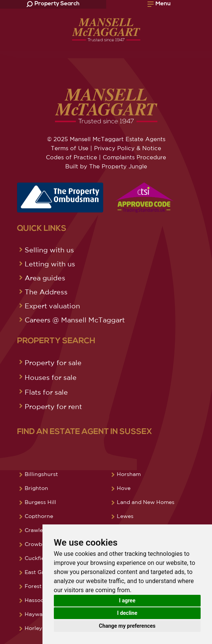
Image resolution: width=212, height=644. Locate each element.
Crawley (35, 530)
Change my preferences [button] (127, 626)
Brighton (36, 488)
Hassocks (37, 600)
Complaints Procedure (134, 157)
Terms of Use (70, 148)
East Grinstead (44, 572)
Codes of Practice (71, 157)
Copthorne (39, 516)
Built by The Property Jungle (106, 166)
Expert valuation (52, 306)
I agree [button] (127, 600)
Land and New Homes (146, 502)
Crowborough (43, 544)
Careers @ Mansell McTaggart (75, 320)
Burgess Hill (40, 502)
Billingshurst (41, 474)
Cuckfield (37, 558)
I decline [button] (127, 613)
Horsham (129, 474)
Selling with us (49, 250)
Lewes (125, 516)
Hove (124, 488)
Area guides (45, 278)
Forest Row (40, 586)
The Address (46, 292)
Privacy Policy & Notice (128, 148)
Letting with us (50, 264)
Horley (33, 628)
